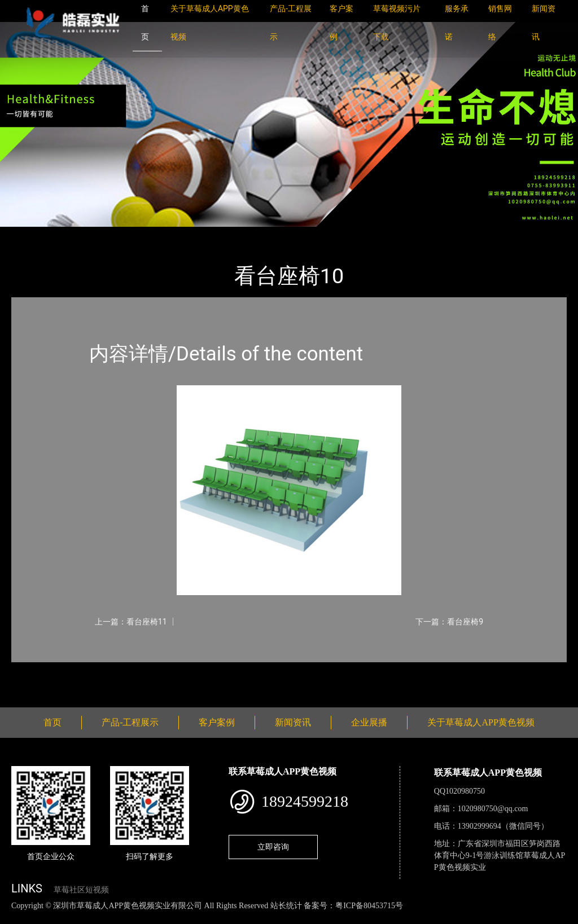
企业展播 (369, 722)
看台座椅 (135, 234)
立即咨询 (273, 847)
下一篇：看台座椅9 (449, 622)
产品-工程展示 (79, 234)
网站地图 (17, 918)
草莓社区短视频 (81, 890)
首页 (31, 234)
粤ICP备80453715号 (369, 906)
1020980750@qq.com (493, 809)
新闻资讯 (293, 722)
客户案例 (217, 722)
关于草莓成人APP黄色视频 (481, 722)
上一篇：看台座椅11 (131, 622)
